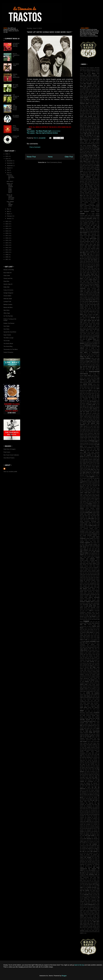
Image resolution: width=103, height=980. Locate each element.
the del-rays (97, 784)
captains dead (96, 177)
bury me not (86, 171)
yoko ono (97, 930)
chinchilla (82, 193)
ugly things (86, 899)
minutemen (87, 521)
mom (81, 528)
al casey (85, 77)
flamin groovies (94, 301)
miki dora (86, 518)
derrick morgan (87, 248)
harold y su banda (89, 351)
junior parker (97, 429)
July (8, 170)
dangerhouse (88, 227)
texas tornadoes (86, 756)
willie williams (96, 923)
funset (94, 314)
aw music (82, 105)
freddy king (92, 311)
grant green (86, 338)
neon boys (94, 549)
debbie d (93, 241)
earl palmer (88, 277)
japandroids (82, 390)
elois (88, 287)
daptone (82, 228)
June (8, 173)
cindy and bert (93, 196)
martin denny (88, 495)
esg (87, 293)
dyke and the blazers (94, 276)
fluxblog (91, 304)
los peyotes (87, 480)
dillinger (82, 256)
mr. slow (89, 537)
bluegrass (89, 145)
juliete (95, 428)
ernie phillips (87, 291)
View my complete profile (10, 472)
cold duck (90, 201)
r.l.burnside (97, 611)
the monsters (87, 824)
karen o (98, 431)
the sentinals (83, 849)
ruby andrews (88, 660)
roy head (87, 659)
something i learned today (90, 705)
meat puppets (83, 501)
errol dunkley (94, 291)
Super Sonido (7, 335)
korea (93, 446)
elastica (91, 284)
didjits (91, 254)
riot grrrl (95, 634)
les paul (95, 464)
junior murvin (91, 429)
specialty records (85, 720)
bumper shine (96, 168)
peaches (82, 579)
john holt (97, 410)
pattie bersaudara (87, 575)
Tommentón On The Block (11, 349)
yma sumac (92, 930)
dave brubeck (84, 233)
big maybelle (88, 126)
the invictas (95, 807)
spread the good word (89, 721)
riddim (81, 634)
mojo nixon (89, 527)
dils (85, 256)
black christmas (86, 137)
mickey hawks (96, 513)
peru (81, 584)
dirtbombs (89, 257)
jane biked (87, 389)
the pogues (86, 834)
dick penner (88, 253)
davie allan (86, 240)
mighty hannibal (91, 514)
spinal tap (94, 720)
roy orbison (92, 659)
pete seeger (97, 585)
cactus (96, 174)
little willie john (84, 474)
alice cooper (93, 82)
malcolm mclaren (92, 490)
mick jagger (88, 511)
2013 (7, 245)
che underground (84, 190)
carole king (84, 183)
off (97, 563)
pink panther (92, 590)
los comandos (83, 478)
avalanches (92, 104)
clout (98, 200)
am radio (97, 89)
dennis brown (96, 245)
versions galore (93, 906)
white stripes (93, 919)
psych (92, 601)
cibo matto (86, 196)
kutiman (88, 449)
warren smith (93, 912)
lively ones (90, 474)
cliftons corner (83, 200)
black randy (96, 139)
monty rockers (89, 531)
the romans (97, 841)
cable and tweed (90, 174)
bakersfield (83, 111)
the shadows (89, 848)
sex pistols (92, 680)
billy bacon (97, 131)
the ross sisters (89, 843)
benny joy (97, 121)
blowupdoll (82, 144)
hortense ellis (83, 361)
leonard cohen (89, 462)
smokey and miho (85, 700)
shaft (83, 681)
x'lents (88, 929)
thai (99, 756)
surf (98, 740)
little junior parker (88, 471)
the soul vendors (88, 853)
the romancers (91, 841)
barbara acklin (92, 112)
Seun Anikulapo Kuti (88, 72)
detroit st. (89, 250)
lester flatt (91, 465)
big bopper (85, 125)
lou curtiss (95, 481)
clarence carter (93, 197)
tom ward (85, 887)
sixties (88, 693)
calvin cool (88, 176)
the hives (95, 804)
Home (50, 157)
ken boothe (95, 436)
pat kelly (90, 573)
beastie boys (92, 116)
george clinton (92, 324)
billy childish (89, 132)
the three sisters (84, 863)
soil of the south (92, 702)
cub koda (87, 221)
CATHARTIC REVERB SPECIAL (16, 45)
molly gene (97, 527)
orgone (98, 566)
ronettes (94, 652)
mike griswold (94, 516)
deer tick (94, 243)
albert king (88, 79)
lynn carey (92, 487)
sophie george (96, 709)
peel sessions (96, 579)
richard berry (92, 628)
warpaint (87, 912)
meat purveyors (90, 501)
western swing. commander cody (87, 917)
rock (98, 638)
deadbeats (88, 241)
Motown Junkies (8, 304)
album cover (94, 79)
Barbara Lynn (95, 70)
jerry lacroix (88, 396)
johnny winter (96, 422)
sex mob (86, 680)
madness (87, 488)
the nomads (90, 827)
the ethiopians (83, 793)
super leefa (97, 739)
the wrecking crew (92, 874)
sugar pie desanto (85, 736)
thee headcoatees (84, 877)
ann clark (97, 94)
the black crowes (91, 769)
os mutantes (95, 567)
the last (96, 813)
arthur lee (89, 101)
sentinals (98, 677)
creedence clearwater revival (88, 218)
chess (96, 190)
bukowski (82, 168)
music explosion (92, 540)
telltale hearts (90, 752)
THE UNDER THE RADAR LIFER (10, 204)
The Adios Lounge (8, 338)
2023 (7, 221)
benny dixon (91, 121)
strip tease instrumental (92, 731)
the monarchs (88, 823)
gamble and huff (92, 316)
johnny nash (87, 420)
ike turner (92, 368)
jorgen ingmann (84, 426)
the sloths (87, 851)
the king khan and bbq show (91, 812)
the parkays (95, 830)
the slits (82, 851)
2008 (7, 257)
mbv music (92, 500)
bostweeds (95, 158)
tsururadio (95, 895)
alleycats (94, 84)
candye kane (97, 176)
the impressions (88, 806)
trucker (91, 895)
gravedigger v (92, 338)
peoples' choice (84, 582)
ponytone (86, 596)
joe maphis (90, 407)
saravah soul (97, 669)
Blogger (64, 976)
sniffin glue (97, 700)
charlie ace (97, 188)
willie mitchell (83, 923)
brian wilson (83, 161)
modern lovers (93, 525)
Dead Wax (6, 281)
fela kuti (88, 300)
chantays (82, 187)
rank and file (83, 615)
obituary (88, 562)
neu (99, 549)
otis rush (91, 569)
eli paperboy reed (88, 286)
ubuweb (82, 899)
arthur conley (83, 101)
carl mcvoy (97, 179)
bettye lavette (87, 123)
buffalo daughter (87, 167)
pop (90, 596)
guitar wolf (97, 342)
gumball (86, 344)
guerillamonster (83, 342)
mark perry (94, 494)
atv (99, 102)
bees (81, 119)
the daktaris (87, 783)
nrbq (81, 562)
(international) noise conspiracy (87, 68)
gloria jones (89, 331)
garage (93, 317)
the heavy (94, 802)
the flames (91, 794)
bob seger (87, 151)
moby (95, 524)
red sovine (94, 619)
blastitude (82, 142)
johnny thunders (87, 422)
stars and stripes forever (94, 724)
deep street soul (88, 243)
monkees (86, 528)
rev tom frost (91, 623)
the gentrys (95, 796)
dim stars (88, 256)
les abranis (90, 464)
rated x (96, 615)
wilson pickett (83, 925)
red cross (89, 619)
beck (85, 118)
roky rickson (97, 647)
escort (84, 293)
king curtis (87, 440)
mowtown (95, 536)
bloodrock (97, 142)
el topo (84, 284)
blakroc (98, 141)
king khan (92, 440)
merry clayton (86, 507)
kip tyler (86, 443)
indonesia (97, 370)
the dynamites (90, 792)
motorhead (90, 534)
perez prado (97, 582)
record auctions (96, 618)
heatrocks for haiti (84, 354)
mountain (89, 535)
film (94, 300)
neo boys (89, 549)
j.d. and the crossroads (88, 377)
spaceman (89, 716)
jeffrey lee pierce (96, 393)
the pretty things (90, 835)
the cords (95, 780)
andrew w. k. (96, 92)
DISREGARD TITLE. (16, 137)
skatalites (97, 693)
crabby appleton (91, 216)
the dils (94, 787)
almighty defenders (87, 85)
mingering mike (93, 520)
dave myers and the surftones (90, 236)
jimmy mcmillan (93, 403)
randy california (96, 614)
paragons (97, 572)
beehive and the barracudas (93, 118)
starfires (86, 724)
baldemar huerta (89, 111)
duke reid (94, 274)
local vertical (92, 475)
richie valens (86, 631)
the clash (95, 777)
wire (94, 925)
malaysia (86, 490)
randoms (90, 614)
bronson (82, 163)
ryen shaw (92, 664)
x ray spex (83, 929)
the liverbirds (94, 814)
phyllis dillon (86, 590)
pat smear (95, 573)
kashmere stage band (94, 433)
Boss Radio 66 (8, 273)
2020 (7, 229)
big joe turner (91, 125)
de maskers (93, 240)
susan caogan (90, 742)
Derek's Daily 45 (8, 284)
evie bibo (94, 294)
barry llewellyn (93, 114)
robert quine (93, 637)
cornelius (97, 207)
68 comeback (97, 69)
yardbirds (82, 930)
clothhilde (94, 200)
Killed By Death (8, 299)
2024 (7, 159)
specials (97, 718)
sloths (94, 696)
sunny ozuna (89, 738)
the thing (97, 862)
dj (80, 258)
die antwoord (96, 254)
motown (95, 534)
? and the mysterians (87, 71)
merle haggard (93, 506)
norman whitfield (95, 557)
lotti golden (90, 481)
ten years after (90, 753)
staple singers (89, 723)
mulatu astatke (90, 538)
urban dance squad (89, 902)
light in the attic (84, 467)
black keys (83, 139)
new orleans (84, 550)
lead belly (94, 454)
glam (96, 329)
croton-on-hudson (84, 220)
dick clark (97, 251)
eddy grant (86, 281)
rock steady (86, 641)
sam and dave (83, 666)
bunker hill (83, 170)
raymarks (90, 618)
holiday (82, 358)
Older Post (69, 157)
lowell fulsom (89, 484)
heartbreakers (96, 352)
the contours (88, 780)
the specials (91, 856)
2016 (7, 238)
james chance (83, 386)
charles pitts (97, 187)
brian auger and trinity (94, 160)
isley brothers (95, 375)
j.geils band (96, 377)
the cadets (89, 774)
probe (98, 600)
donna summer (94, 263)
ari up (90, 98)
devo (84, 251)
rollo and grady (91, 650)
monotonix (88, 530)
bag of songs (93, 109)
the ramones (88, 838)
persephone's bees (95, 583)
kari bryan (82, 432)
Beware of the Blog (9, 270)
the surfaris (95, 860)
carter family (90, 183)
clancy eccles (86, 197)
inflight (86, 372)
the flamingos (97, 794)
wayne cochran (84, 914)
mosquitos (97, 533)
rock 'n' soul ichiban (92, 640)
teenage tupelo (83, 750)
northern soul (84, 559)
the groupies (89, 799)
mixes (86, 524)
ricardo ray (86, 628)
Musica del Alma (8, 307)
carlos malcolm (88, 181)
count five (85, 210)
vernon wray (86, 906)
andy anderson (84, 94)
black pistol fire (89, 139)
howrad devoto (96, 361)
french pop (87, 313)
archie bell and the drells (90, 96)
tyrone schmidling (92, 898)
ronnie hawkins (88, 653)
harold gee (82, 351)
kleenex (84, 445)
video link (85, 907)
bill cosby (97, 129)
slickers (82, 696)
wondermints (85, 926)
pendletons (88, 580)
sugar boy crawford (95, 734)
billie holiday (91, 131)
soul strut (93, 711)
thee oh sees (88, 879)
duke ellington (87, 274)
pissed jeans (83, 592)
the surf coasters (88, 860)
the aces (85, 759)
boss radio (83, 158)
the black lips (86, 770)
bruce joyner (97, 164)
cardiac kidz (86, 179)
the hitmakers (88, 805)
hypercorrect (87, 364)
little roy (91, 472)
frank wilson (92, 310)
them (81, 880)
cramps (97, 215)
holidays (88, 358)
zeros (95, 932)
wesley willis (96, 916)
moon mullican (96, 531)
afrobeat (95, 75)
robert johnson (86, 637)
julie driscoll (86, 428)
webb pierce (97, 915)
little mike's (95, 471)
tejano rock (97, 750)
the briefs (95, 773)
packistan (94, 570)
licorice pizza (97, 465)
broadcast (97, 161)
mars (84, 496)
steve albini (87, 727)
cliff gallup (90, 198)
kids (89, 439)
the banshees (87, 766)
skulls (92, 695)
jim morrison (95, 400)
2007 (7, 259)
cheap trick (91, 190)
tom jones (89, 886)
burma (93, 170)
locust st (97, 475)
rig (84, 634)
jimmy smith (92, 405)
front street (97, 313)
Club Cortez (7, 276)
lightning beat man (88, 468)
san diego (93, 667)
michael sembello (95, 510)
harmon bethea (96, 350)
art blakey (86, 99)
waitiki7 (82, 910)
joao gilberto (83, 406)
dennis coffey (84, 247)
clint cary (89, 200)
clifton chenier (96, 198)
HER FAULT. (10, 181)
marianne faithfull (95, 493)
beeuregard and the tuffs (88, 119)
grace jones (83, 336)
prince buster (84, 600)
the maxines (88, 819)
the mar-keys (94, 816)
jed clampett (94, 392)
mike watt (94, 517)
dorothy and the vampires (93, 264)
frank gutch (87, 310)
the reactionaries (88, 840)
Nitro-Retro (7, 310)
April (8, 211)
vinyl (88, 907)
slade (95, 695)
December (10, 161)
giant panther (83, 328)
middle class (83, 514)
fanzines (93, 299)
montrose (82, 531)
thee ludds (93, 877)
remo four (92, 621)
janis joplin (93, 389)
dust (99, 274)
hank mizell (85, 347)
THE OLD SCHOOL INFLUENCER (10, 177)
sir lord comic (87, 690)
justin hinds (93, 431)
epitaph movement (92, 289)
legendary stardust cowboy (90, 459)
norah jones (86, 558)
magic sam (93, 488)
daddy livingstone (84, 224)
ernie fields (94, 290)
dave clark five (91, 233)
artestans (97, 99)
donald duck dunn (86, 263)
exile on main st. (88, 296)
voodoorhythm (96, 909)
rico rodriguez (96, 632)
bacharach (93, 108)
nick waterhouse (93, 553)
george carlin (86, 324)
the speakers (94, 855)
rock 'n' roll (83, 640)
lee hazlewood (91, 457)
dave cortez (97, 233)
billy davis (95, 132)
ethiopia (95, 293)
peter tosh (90, 586)
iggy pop (95, 367)
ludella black (95, 484)
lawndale (97, 452)
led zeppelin (87, 455)
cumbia (92, 221)
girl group (89, 329)
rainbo (93, 612)
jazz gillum (94, 390)
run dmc (97, 661)
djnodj (89, 258)
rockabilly (93, 641)
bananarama (96, 111)
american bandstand (85, 91)
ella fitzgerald (96, 286)
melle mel (82, 503)
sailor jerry (97, 664)
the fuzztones (89, 796)
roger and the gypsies (91, 646)
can (92, 176)
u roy (98, 897)
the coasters (87, 779)
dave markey (94, 236)
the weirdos (92, 870)
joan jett (98, 405)
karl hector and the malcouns (91, 432)
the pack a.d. (95, 829)
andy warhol (91, 94)
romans (96, 650)
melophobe (95, 503)
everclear (90, 294)
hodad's (98, 357)
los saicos (94, 480)
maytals (88, 500)
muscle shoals (84, 540)
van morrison (93, 903)
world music (85, 927)
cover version (96, 214)
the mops (86, 826)
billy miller (95, 134)
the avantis (85, 763)
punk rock (92, 606)
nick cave (90, 552)
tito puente (89, 884)
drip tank (98, 270)
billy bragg (82, 132)
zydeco (82, 933)
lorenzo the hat (83, 477)
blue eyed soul (94, 144)
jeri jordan (89, 395)
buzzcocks (85, 173)
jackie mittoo (92, 381)
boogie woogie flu (94, 155)
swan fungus (93, 743)
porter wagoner (89, 597)
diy (99, 257)
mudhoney (83, 538)
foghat (86, 306)
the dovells (86, 790)
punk (87, 606)
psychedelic (83, 603)
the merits (95, 820)
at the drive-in (88, 102)
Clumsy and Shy (8, 278)
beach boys (84, 116)
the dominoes (89, 789)
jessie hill (94, 397)
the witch (96, 873)
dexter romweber (90, 251)
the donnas (95, 789)
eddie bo (86, 280)
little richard (86, 472)
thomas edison (88, 883)
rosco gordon (89, 656)
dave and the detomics (85, 231)
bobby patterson (96, 154)
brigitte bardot (91, 161)
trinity (89, 893)
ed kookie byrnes (88, 278)
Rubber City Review (9, 323)
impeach (98, 368)
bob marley (96, 150)
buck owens (88, 165)
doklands (86, 260)
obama (84, 562)
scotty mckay (83, 673)
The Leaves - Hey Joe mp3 (36, 133)
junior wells (82, 431)
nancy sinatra (93, 543)
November (10, 163)
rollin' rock (91, 649)
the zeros (87, 876)
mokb (93, 527)
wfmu (96, 917)
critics (98, 218)
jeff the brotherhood (87, 393)
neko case (89, 547)
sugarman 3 (93, 736)
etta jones (86, 294)
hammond (94, 345)
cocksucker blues (84, 201)
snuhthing (82, 702)
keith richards (88, 436)
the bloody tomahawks (90, 772)
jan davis (82, 389)
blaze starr (88, 142)
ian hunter (91, 366)
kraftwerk (97, 446)
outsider (95, 569)
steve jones (87, 728)
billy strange (88, 135)
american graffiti (93, 91)
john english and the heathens (88, 410)
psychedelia (97, 602)
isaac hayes (88, 375)
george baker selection (89, 322)
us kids (82, 903)
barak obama (85, 112)
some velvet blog (88, 703)
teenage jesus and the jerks (93, 749)
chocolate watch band (91, 193)
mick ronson (93, 511)
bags (98, 109)
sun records (88, 737)
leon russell (83, 462)
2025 (7, 156)
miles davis (91, 518)
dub (81, 274)
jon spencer (83, 423)
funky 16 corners (88, 314)
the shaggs (95, 848)
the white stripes (85, 872)
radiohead (89, 612)
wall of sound (86, 910)
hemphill (95, 354)
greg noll (85, 339)
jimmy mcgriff (86, 403)
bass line (87, 115)
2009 (7, 255)
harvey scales (96, 351)
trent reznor (85, 893)
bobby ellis (85, 153)
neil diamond (96, 546)
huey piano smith (84, 363)
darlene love (94, 228)
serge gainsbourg (85, 679)
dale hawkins (91, 224)
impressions (88, 370)
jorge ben (97, 425)
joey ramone (87, 409)
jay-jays (87, 390)
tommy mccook (92, 887)
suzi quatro (97, 742)
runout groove (83, 663)
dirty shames (95, 257)
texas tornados (94, 756)
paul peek (88, 576)
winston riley (90, 925)
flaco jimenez (86, 301)
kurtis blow (83, 449)
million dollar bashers (85, 520)
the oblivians (96, 827)
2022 (7, 224)
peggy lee (83, 580)
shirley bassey (92, 686)
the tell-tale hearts (90, 862)
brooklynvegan (88, 163)
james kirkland (91, 386)
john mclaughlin (93, 413)
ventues (82, 906)
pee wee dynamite (89, 579)
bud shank (94, 166)
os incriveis (89, 568)
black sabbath (84, 141)
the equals (97, 792)
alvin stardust (87, 89)
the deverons (94, 786)
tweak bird (92, 896)
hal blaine (95, 343)
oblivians (93, 562)
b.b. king (88, 106)
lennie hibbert (96, 461)
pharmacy (82, 587)
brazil (87, 160)
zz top (85, 933)
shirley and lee (86, 686)
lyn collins (87, 487)
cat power (95, 183)
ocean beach (89, 563)
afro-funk (89, 75)
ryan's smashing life (84, 664)
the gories (94, 797)
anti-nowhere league (92, 95)
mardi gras (87, 493)
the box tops (90, 773)
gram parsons (90, 336)
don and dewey (93, 260)
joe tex (82, 409)
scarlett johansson (91, 670)
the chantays (83, 776)
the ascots (87, 762)
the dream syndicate (94, 790)
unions (89, 900)
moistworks (83, 527)
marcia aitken (93, 491)
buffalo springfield (95, 167)
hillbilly (82, 357)
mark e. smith (83, 494)
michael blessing (90, 508)
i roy (83, 366)
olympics (85, 565)
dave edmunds (92, 234)
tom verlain (94, 886)
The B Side (7, 341)
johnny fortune (86, 419)
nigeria (82, 555)
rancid (86, 614)
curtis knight (97, 221)
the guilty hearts (86, 800)
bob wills (92, 151)
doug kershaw (96, 266)
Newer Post (31, 157)
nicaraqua (85, 552)
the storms (95, 857)
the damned (94, 783)
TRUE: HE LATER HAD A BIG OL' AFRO (10, 197)
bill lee (81, 131)
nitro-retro (97, 555)
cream (98, 217)
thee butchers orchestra (94, 876)
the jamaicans (94, 809)
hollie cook (94, 358)
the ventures (92, 869)
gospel (98, 335)
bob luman (91, 150)
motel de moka (83, 534)
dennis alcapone (88, 246)
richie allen (85, 630)
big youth (97, 128)
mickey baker (89, 513)
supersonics (88, 740)
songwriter (93, 706)
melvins (85, 504)
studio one (92, 733)
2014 (7, 243)
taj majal (95, 746)
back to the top (79, 965)
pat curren (85, 573)
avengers (97, 104)
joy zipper (91, 426)
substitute (82, 734)
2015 (7, 240)
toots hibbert (93, 890)
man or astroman (86, 491)
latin (85, 452)
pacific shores (88, 570)
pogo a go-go (87, 593)
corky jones (91, 207)
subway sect (88, 734)
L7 (82, 72)
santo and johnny (88, 669)
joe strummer (96, 407)
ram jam (97, 612)
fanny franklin (88, 299)
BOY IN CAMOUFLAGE (16, 55)
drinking (93, 270)
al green (85, 78)
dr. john (96, 267)
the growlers (95, 799)
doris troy (85, 264)
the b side (97, 763)
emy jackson (93, 287)
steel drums (85, 725)
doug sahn (82, 267)
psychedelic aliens (89, 603)
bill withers (86, 131)
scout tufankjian (89, 673)
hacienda (90, 344)
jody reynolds (90, 406)
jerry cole (94, 395)
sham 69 (92, 681)
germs (90, 326)
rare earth (91, 615)
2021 (7, 226)
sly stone (97, 697)
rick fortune (92, 631)
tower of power (83, 892)
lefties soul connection (92, 458)
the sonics (94, 851)
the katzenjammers (93, 810)
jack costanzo (87, 378)
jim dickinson (93, 399)
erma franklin (87, 290)
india (93, 370)
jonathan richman (90, 425)
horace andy (96, 360)
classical (85, 198)
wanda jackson (93, 910)
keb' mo (90, 435)
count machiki (91, 210)
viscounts (92, 907)
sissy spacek (94, 690)
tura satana (82, 896)
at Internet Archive (56, 131)
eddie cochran (93, 280)
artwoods (94, 101)
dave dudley (83, 234)
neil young (83, 547)
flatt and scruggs (95, 303)
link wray (91, 469)
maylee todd (83, 500)
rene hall (97, 621)
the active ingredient (92, 759)
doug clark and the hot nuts (86, 266)
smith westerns (96, 699)
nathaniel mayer (89, 546)
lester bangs (86, 465)
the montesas (94, 824)
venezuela (97, 905)
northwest (92, 559)
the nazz (86, 827)
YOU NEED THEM (16, 65)
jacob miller (86, 383)
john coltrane (94, 409)
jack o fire (87, 380)
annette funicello (84, 95)
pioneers (97, 590)
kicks (86, 439)
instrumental (94, 372)
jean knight (88, 392)
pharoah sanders (89, 587)
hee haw (91, 354)
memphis (90, 504)
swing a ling (85, 745)
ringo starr (88, 634)
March (9, 214)
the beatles (91, 767)
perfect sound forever (85, 583)
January (9, 218)
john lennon (93, 412)
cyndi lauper (92, 223)
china (98, 191)
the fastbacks (85, 794)
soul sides (87, 711)
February (9, 216)
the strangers (89, 859)
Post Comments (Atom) (54, 162)
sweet (81, 745)
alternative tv (96, 85)
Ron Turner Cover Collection (11, 455)
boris (93, 157)
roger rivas (85, 647)
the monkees (94, 823)
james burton (96, 384)
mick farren (82, 511)
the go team (87, 797)
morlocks (86, 533)
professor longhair (85, 601)
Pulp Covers (7, 452)
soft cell (87, 702)
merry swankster (93, 507)
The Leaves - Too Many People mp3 (39, 131)
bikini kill (93, 129)
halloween (88, 345)
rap (87, 615)
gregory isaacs (92, 339)
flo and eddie (86, 304)
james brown (88, 384)
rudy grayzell (95, 660)
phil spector (83, 589)
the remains (95, 840)
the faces (95, 793)
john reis (94, 415)
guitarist (82, 343)
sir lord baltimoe (92, 689)
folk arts (91, 306)
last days (95, 450)
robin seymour (87, 638)
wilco (85, 920)
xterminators (96, 929)
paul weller (91, 577)
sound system (89, 713)
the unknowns (86, 866)
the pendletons (88, 831)
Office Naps (7, 313)
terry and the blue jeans (91, 754)
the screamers (90, 847)
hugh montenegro (93, 363)
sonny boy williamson (94, 707)
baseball (82, 115)
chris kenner (85, 194)
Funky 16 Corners (8, 290)
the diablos (88, 787)
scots (81, 672)
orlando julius (83, 567)
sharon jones (84, 684)
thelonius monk (96, 879)
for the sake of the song (93, 307)
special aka (92, 718)
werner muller (88, 916)
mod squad (86, 526)
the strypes (95, 859)
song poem (87, 706)
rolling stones (84, 650)
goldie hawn (83, 335)
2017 (7, 236)
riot (92, 634)
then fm (91, 880)
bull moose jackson (89, 168)
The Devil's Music (8, 344)
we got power (91, 915)
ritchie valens (87, 635)
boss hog (97, 157)
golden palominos (95, 334)
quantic (98, 608)
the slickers (97, 850)
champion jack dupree (94, 186)
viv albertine (88, 909)
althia (93, 86)
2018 (7, 233)
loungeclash (94, 483)
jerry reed (88, 397)
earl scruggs (94, 277)
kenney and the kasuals (90, 437)
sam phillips (90, 666)
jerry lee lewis (95, 396)
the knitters (92, 813)
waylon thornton (95, 913)
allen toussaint (88, 84)
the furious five (83, 796)
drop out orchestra (92, 271)
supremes (94, 740)
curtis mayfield (84, 223)
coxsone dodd (84, 216)
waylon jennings (87, 913)
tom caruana (83, 886)
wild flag (89, 920)
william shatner (83, 922)
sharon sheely (92, 684)
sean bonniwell (92, 677)
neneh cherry (83, 549)
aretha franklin (84, 98)
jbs (98, 390)
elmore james (83, 287)
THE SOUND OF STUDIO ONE (16, 97)
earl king (82, 277)
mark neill (89, 494)
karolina (86, 433)
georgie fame (96, 325)
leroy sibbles (83, 464)
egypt (81, 284)
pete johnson (91, 585)
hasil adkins (84, 352)
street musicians (96, 730)
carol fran (95, 181)
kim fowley (94, 439)
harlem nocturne (88, 350)
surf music (83, 741)
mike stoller (88, 517)
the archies (88, 760)
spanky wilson (96, 715)
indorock (82, 372)
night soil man (87, 555)
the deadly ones (89, 784)
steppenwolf (91, 725)
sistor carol (96, 691)
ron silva (86, 652)
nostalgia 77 (87, 560)
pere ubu (90, 582)
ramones (82, 614)
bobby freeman (91, 153)
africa (94, 73)
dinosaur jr (93, 256)
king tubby (95, 442)
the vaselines (88, 867)
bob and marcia (93, 148)
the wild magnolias (89, 873)
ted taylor (85, 749)
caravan (82, 179)
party (81, 573)
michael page (88, 510)
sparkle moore (83, 717)
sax (85, 670)
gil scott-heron (90, 328)
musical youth (89, 541)
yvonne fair (91, 932)
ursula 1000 (97, 902)
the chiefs (95, 776)
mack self (82, 488)
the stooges (88, 857)
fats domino (83, 300)
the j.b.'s (88, 809)
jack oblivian (92, 380)
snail (92, 700)
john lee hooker (85, 412)
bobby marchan (88, 154)
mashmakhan (94, 497)
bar (81, 112)
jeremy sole (83, 395)
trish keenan (94, 893)
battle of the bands (95, 115)
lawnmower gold (84, 454)
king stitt (90, 442)
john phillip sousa (87, 415)
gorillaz (94, 335)
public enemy (92, 604)
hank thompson (92, 347)
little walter (97, 472)
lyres (96, 487)
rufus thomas (90, 661)
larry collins (93, 449)
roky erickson (91, 647)
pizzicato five (91, 592)
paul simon (86, 577)
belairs (86, 121)
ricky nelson (90, 632)
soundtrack (96, 713)
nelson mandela (96, 547)
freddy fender (86, 311)
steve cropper (93, 727)
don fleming (94, 261)
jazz (90, 390)
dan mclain (94, 225)
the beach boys (84, 767)
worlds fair (90, 927)
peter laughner (83, 586)
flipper (81, 304)
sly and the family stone (89, 697)
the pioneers (95, 831)
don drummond (87, 261)
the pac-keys (89, 828)
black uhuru (92, 141)
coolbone (86, 207)
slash (98, 695)
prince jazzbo (92, 600)
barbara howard (86, 114)
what (98, 917)
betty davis (94, 122)
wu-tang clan (96, 927)
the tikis (89, 863)
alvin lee (82, 89)
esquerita (91, 293)
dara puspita (88, 228)
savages (82, 670)
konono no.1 (87, 446)
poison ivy (93, 593)
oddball (94, 563)
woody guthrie (93, 926)
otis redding (86, 569)
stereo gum (97, 725)
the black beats (83, 769)
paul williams (97, 577)
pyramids (93, 608)
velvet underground (89, 904)
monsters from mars (95, 530)
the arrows (95, 760)
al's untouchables (96, 78)
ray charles (93, 616)
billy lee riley (88, 133)
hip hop (86, 357)
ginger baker (83, 329)
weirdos (82, 916)
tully (99, 895)
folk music (97, 306)
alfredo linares (94, 81)
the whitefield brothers (94, 872)
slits (91, 696)
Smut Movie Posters (9, 458)
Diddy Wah (6, 287)
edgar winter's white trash (93, 283)
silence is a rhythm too (93, 687)
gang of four (87, 318)
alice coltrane (86, 82)
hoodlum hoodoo (88, 360)
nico (98, 553)
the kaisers (86, 810)
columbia (86, 203)
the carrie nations (96, 774)
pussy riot (87, 608)
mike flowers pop (86, 516)
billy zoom (94, 135)
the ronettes (83, 843)
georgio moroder (84, 326)
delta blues (96, 244)
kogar (95, 445)
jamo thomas (97, 387)
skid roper (88, 695)
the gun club (94, 800)
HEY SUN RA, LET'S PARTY (15, 86)
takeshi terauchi (91, 747)
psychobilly (85, 604)
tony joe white (93, 889)
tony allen (86, 889)
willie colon (90, 922)
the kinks (87, 813)
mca (99, 500)
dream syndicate (87, 270)
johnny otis (93, 420)
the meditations (94, 819)
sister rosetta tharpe (88, 691)
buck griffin (82, 166)
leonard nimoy (96, 462)
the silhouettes (90, 850)
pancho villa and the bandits (89, 572)
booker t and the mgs (86, 157)
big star (92, 128)
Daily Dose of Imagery (10, 449)
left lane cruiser (83, 458)
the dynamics (83, 792)
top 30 (98, 890)
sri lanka (98, 721)
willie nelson (90, 923)
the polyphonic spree (95, 834)
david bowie (93, 238)
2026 (7, 154)
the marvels (95, 817)
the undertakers (89, 864)
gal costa (85, 316)
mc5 (96, 500)
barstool (98, 114)
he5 (90, 352)
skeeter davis (83, 695)
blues (94, 145)
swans (98, 743)
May (8, 209)
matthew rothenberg (95, 498)
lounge (90, 483)
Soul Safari (7, 326)
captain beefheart (85, 177)
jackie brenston (84, 381)
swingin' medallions (93, 745)
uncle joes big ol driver (95, 899)
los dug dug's (89, 478)
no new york (83, 556)
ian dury (86, 366)
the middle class (88, 821)
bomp (81, 156)
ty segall (85, 897)
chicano (85, 191)
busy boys (91, 171)
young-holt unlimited (84, 932)
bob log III (86, 150)
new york (91, 550)
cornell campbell (84, 208)
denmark (82, 246)
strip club (82, 731)
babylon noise (87, 108)
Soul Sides (6, 329)
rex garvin (89, 626)
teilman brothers (90, 750)
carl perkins (82, 180)
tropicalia (86, 895)
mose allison (92, 533)
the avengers (91, 763)
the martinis (88, 817)
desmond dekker (95, 248)
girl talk (93, 329)
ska (92, 693)
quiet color (85, 611)
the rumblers (93, 844)
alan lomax (83, 79)
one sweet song (91, 565)
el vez (88, 284)
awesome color (88, 105)
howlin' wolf (89, 361)
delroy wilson (89, 244)
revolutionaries (83, 626)
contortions (87, 205)
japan (98, 389)
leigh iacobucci (89, 461)
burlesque (89, 170)
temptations (83, 753)
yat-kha (87, 930)
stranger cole (88, 730)
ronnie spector (89, 655)
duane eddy (86, 273)
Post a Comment (35, 147)
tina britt (84, 884)
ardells (98, 96)
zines (98, 932)
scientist (97, 670)
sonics (86, 707)
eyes (95, 297)
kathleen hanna (84, 435)
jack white (97, 380)
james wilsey (90, 387)
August (9, 168)
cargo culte (92, 179)
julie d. (81, 428)
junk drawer (88, 431)
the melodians (88, 820)
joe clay (96, 406)
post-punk (97, 597)
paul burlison (94, 575)
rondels (90, 652)
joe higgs (85, 408)
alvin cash (91, 88)
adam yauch (87, 74)
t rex (98, 744)
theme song (86, 880)
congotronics (91, 204)
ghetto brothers (96, 326)
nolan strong (94, 556)
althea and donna (85, 86)
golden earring (87, 334)
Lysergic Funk (7, 301)
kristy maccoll (96, 448)
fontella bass (83, 307)
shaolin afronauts (90, 683)
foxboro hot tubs (92, 309)
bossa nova (89, 158)
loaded (86, 475)
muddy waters (95, 537)
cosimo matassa (92, 208)
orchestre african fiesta (90, 566)
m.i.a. (98, 487)
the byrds (85, 774)
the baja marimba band (91, 764)
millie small (97, 518)
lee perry (97, 457)
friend (92, 313)
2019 (7, 231)
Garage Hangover (8, 293)
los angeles (91, 477)
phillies (90, 589)
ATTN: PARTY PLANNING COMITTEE (16, 128)
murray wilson (96, 539)
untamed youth (95, 900)
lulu (83, 486)
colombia (95, 201)
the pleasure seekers (89, 833)
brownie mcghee (96, 163)
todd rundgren (96, 884)
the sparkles (87, 855)
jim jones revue (88, 400)
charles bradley (89, 187)
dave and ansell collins (94, 230)
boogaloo (86, 155)
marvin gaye (83, 497)
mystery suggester (85, 543)
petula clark (97, 586)
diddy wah (86, 254)
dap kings (96, 227)
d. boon (98, 223)
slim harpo (87, 696)
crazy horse (93, 217)
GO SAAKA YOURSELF (16, 116)
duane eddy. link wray (95, 273)
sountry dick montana (85, 714)
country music (95, 212)
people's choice (95, 580)
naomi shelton (85, 544)
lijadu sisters (96, 468)
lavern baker (91, 452)
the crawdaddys (89, 781)
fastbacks (97, 299)
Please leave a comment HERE (89, 36)
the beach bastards (95, 766)
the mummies (91, 826)
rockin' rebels (97, 643)
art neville (92, 99)
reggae (86, 621)
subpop (98, 733)
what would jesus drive (85, 919)
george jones (88, 325)
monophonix (83, 530)
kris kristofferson (89, 448)
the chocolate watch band (90, 776)
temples (98, 752)
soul (82, 711)
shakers (87, 681)
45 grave (88, 69)
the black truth (94, 770)
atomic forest (95, 102)
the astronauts (94, 762)
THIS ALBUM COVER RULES (15, 107)
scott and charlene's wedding (89, 672)
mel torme (97, 501)
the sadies (92, 846)
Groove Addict (7, 296)
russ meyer (89, 663)
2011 (7, 250)
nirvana (93, 555)
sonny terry (83, 709)
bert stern (89, 122)
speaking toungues (84, 718)
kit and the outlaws (93, 443)
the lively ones (88, 814)
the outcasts (83, 829)
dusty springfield (84, 276)
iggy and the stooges (86, 367)
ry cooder (97, 663)
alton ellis (86, 88)
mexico (82, 508)
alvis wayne (92, 89)
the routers (95, 843)
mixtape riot (91, 524)
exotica (93, 296)
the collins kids (94, 779)
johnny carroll (92, 418)
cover (82, 214)
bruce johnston (90, 164)
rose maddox (96, 656)
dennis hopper (92, 247)
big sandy (87, 128)
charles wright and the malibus (87, 188)
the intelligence (89, 807)
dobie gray (95, 258)
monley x (97, 528)
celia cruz (87, 184)
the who (82, 873)
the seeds (97, 847)
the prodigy (94, 837)
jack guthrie (94, 378)
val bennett (87, 903)
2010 (7, 252)
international (84, 374)
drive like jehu (83, 271)
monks (91, 528)
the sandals (83, 847)
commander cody (95, 203)
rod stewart (91, 645)
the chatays (89, 776)
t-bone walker (83, 746)
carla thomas (88, 180)
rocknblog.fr (83, 645)
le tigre (89, 454)
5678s (92, 69)
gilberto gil (97, 328)
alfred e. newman (87, 81)
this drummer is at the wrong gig (91, 882)
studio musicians (84, 733)
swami (81, 743)
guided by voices (91, 342)
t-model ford (90, 746)
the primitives (87, 837)
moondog (82, 533)
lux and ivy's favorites (91, 486)
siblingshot (85, 687)
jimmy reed (85, 405)
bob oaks (82, 151)
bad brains (86, 109)
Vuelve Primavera (8, 352)
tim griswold (94, 883)
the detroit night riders (85, 786)
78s (81, 70)
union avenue (83, 900)
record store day (84, 619)
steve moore (93, 728)
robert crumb (94, 635)
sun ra (82, 737)
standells (82, 723)
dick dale (82, 253)
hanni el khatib (90, 348)
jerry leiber (82, 397)
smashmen (89, 699)
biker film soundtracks (85, 129)
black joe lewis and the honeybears (91, 138)
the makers (88, 816)
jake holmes (91, 383)
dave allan (86, 230)
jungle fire (85, 429)
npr (99, 560)
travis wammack (91, 892)
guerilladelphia (96, 341)
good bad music (89, 335)
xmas (91, 929)
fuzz (97, 314)
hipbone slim (92, 357)
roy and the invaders (93, 657)
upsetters (82, 902)
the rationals (95, 838)
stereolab (82, 727)
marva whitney (96, 495)
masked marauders (86, 498)
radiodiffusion (83, 612)
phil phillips (97, 587)
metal (98, 507)
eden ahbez (93, 281)
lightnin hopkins (92, 467)
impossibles (83, 370)
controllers (93, 205)
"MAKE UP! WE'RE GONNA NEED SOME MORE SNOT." (10, 188)
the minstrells (95, 821)
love (98, 483)
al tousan (89, 78)
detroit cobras (83, 250)
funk (81, 314)
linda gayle (85, 469)
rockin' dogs (91, 643)
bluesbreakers (88, 147)
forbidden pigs (83, 309)
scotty (98, 671)
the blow (98, 772)
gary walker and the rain (91, 319)
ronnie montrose (96, 653)
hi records (97, 355)
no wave (88, 556)
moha (98, 526)
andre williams (89, 92)
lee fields (86, 457)
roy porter (97, 659)
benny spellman (83, 122)
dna (92, 258)
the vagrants (94, 866)
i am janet (93, 364)
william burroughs (96, 920)
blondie (93, 142)
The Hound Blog (8, 346)
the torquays (94, 863)
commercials (83, 204)
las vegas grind (88, 451)
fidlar (92, 300)
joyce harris (97, 426)
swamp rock (86, 743)
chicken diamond (92, 191)
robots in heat (94, 638)
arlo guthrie (95, 98)
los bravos (97, 477)
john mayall (86, 413)
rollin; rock (97, 649)
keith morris (95, 435)
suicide (98, 736)
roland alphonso (84, 649)
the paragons (88, 830)
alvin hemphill (96, 88)
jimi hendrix (93, 402)
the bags (82, 764)
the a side (94, 757)
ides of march (96, 366)
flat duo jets (88, 303)
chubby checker (92, 194)
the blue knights (83, 773)
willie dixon (96, 922)
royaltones (82, 660)
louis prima (85, 483)
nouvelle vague (94, 560)
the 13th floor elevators (86, 757)
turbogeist (87, 896)
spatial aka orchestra (94, 717)
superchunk (82, 740)
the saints (97, 846)
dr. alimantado (89, 267)
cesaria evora (93, 184)
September (10, 166)
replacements (83, 623)
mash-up (88, 497)
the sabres (87, 846)
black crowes (93, 137)
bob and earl (86, 148)
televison (82, 752)
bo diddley (95, 147)
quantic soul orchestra (85, 609)
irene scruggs (93, 374)
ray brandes (87, 616)
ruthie (93, 663)
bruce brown (83, 164)
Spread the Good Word (10, 332)
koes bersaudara (90, 445)
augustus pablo (84, 103)
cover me (88, 214)
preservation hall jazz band (92, 599)
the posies (82, 836)
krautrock (82, 448)
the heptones (90, 803)
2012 (7, 248)
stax (81, 725)
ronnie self (83, 654)
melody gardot (88, 503)
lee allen (94, 455)
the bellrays (97, 767)
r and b (91, 611)
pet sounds (85, 585)
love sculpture (83, 484)
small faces (83, 699)
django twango (85, 258)
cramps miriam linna (85, 217)
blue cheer (87, 144)
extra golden (90, 297)
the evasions (90, 793)
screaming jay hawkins (90, 674)
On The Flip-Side (8, 316)
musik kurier (96, 541)
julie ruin (91, 428)
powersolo (82, 599)
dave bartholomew (95, 231)
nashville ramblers (93, 544)
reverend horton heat (94, 625)
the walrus (86, 870)
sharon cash (97, 683)
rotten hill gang (84, 657)
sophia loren (89, 709)
